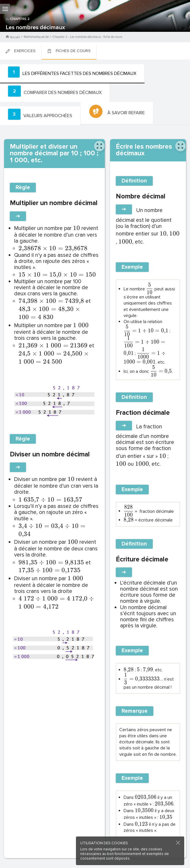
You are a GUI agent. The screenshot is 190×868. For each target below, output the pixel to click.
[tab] (72, 74)
